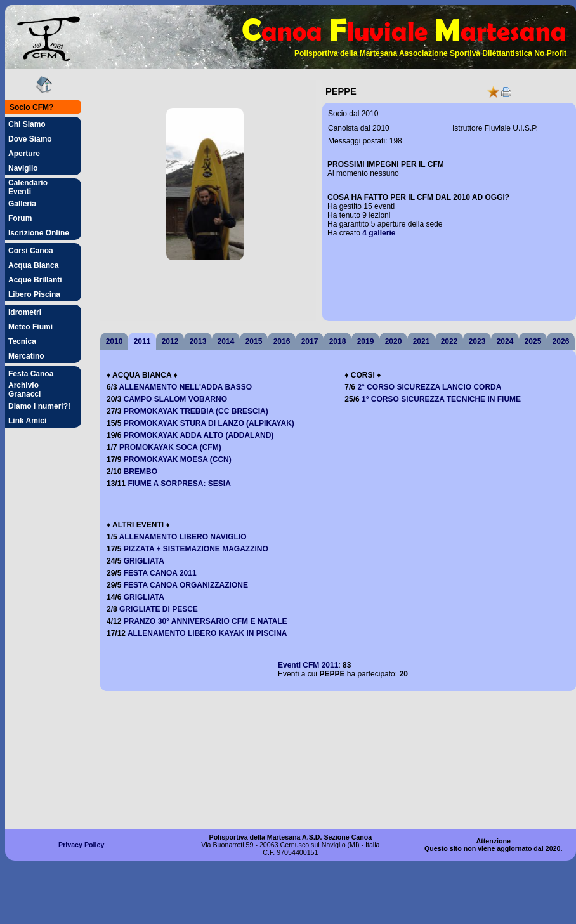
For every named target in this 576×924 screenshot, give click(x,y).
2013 (198, 341)
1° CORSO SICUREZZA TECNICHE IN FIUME (441, 399)
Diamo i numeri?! (39, 406)
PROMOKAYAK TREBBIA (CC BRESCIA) (196, 411)
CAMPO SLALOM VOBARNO (175, 399)
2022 (449, 341)
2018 (338, 341)
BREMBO (141, 472)
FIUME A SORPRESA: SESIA (179, 484)
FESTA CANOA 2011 (160, 573)
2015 (254, 341)
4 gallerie (379, 233)
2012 (170, 341)
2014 (226, 341)
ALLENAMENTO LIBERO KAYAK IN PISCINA (207, 633)
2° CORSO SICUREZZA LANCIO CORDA (429, 387)
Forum (20, 218)
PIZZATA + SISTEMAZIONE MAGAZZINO (196, 549)
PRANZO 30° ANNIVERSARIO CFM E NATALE (206, 621)
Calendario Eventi (28, 187)
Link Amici (27, 421)
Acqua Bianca (33, 265)
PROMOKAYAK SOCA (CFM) (170, 447)
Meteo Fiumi (30, 327)
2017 (310, 341)
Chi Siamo (27, 124)
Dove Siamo (30, 139)
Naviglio (23, 168)
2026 (561, 341)
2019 (366, 341)
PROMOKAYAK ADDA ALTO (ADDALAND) (199, 435)
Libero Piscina (34, 294)
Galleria (22, 204)
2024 (505, 341)
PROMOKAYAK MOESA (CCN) (178, 459)
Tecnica (22, 341)
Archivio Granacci (24, 390)
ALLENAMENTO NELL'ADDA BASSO (186, 387)
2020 (394, 341)
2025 (533, 341)
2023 (477, 341)
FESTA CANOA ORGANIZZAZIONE (186, 585)
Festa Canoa (31, 374)
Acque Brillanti (35, 280)
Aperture (24, 154)
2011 (142, 341)
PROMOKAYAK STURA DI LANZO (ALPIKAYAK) (209, 423)
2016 (282, 341)
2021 (422, 341)
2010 (115, 341)
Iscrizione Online (39, 233)
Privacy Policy (81, 845)
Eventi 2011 (308, 665)
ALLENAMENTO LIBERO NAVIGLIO (183, 537)
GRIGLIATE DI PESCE (159, 609)
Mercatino (26, 356)
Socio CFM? (31, 107)
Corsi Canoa (31, 251)
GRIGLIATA (144, 561)
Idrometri (25, 312)
